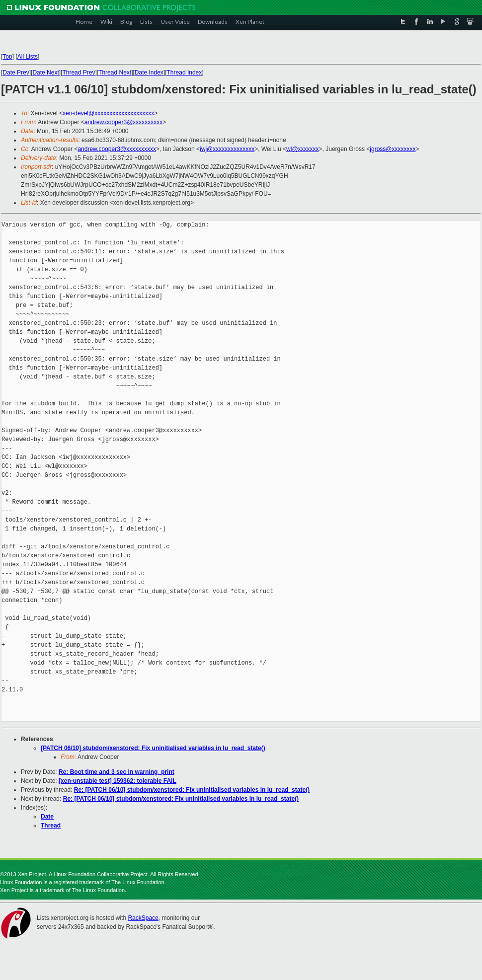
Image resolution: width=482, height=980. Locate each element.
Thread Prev (79, 73)
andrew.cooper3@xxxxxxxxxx (124, 122)
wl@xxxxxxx (303, 149)
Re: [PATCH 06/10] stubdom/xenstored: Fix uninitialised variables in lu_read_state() (192, 790)
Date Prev (16, 73)
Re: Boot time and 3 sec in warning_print (117, 772)
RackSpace (143, 918)
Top (7, 57)
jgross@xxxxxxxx (393, 149)
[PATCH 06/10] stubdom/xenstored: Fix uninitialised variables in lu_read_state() (153, 748)
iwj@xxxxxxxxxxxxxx (227, 149)
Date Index (149, 73)
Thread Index (185, 73)
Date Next (45, 73)
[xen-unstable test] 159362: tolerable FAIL (118, 781)
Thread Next (115, 73)
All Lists (28, 57)
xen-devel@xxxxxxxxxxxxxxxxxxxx (108, 113)
